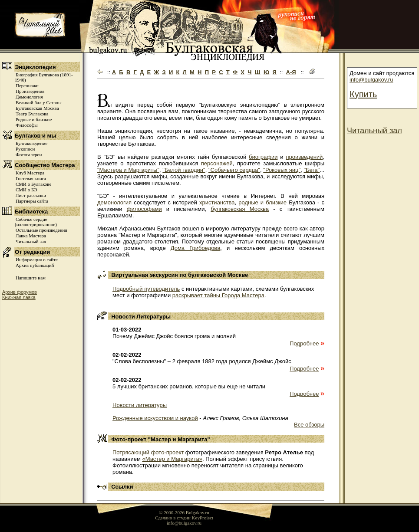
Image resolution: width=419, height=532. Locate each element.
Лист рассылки (31, 195)
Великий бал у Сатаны (39, 102)
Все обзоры (309, 425)
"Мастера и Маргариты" (128, 170)
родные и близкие (262, 202)
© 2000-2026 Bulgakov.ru (184, 512)
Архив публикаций (35, 265)
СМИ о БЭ (26, 190)
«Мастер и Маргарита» (172, 459)
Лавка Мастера (31, 236)
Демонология (29, 97)
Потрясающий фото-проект (148, 452)
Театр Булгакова (32, 114)
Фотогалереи (29, 154)
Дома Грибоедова (196, 248)
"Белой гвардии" (184, 170)
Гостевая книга (31, 178)
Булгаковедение (31, 143)
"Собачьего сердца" (234, 170)
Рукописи (25, 149)
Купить (363, 94)
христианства (217, 202)
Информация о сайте (37, 259)
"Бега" (312, 170)
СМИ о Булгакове (33, 184)
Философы (27, 125)
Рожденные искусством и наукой (155, 418)
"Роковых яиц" (282, 170)
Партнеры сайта (32, 201)
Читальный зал (31, 241)
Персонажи (27, 85)
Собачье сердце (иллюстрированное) (36, 222)
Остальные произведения (41, 230)
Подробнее (304, 343)
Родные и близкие (34, 119)
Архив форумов (20, 292)
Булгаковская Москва (37, 108)
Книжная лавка (19, 297)
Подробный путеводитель (146, 289)
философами (144, 209)
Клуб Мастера (30, 173)
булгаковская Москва (240, 209)
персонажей (217, 163)
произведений (304, 157)
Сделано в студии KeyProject (184, 518)
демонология (114, 202)
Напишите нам (31, 278)
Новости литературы (140, 405)
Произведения (30, 91)
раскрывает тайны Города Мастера (218, 295)
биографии (263, 157)
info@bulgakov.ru (371, 80)
